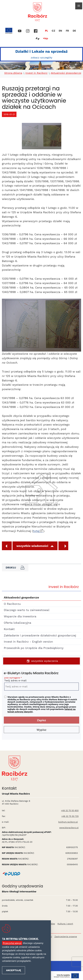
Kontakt (9, 629)
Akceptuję (13, 970)
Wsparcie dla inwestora (20, 616)
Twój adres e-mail (41, 680)
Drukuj (15, 568)
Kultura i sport (65, 924)
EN (60, 31)
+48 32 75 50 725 (70, 816)
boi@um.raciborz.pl (68, 822)
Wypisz (41, 730)
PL (47, 31)
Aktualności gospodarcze (66, 73)
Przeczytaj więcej (12, 943)
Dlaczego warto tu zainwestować (27, 610)
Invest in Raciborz (36, 73)
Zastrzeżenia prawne (66, 936)
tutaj (36, 531)
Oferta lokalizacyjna (18, 623)
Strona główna (13, 73)
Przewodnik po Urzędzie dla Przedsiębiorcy (34, 648)
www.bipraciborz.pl (69, 828)
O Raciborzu (12, 604)
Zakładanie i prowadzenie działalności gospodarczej (40, 635)
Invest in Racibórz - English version (28, 642)
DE (74, 31)
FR (67, 31)
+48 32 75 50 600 (70, 811)
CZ (53, 31)
